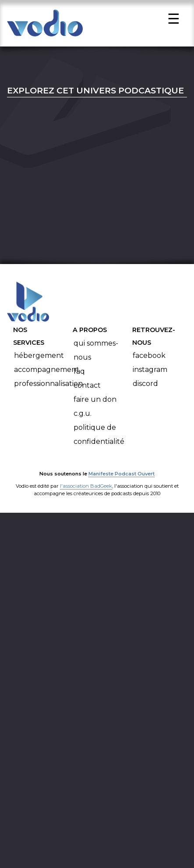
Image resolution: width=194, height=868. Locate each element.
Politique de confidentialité (99, 437)
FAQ (79, 373)
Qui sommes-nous (96, 352)
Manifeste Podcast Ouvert (122, 476)
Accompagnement (47, 372)
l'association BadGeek (86, 489)
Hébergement (39, 358)
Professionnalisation (48, 386)
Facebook (149, 358)
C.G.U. (83, 416)
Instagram (150, 372)
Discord (145, 386)
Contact (87, 388)
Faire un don (95, 402)
